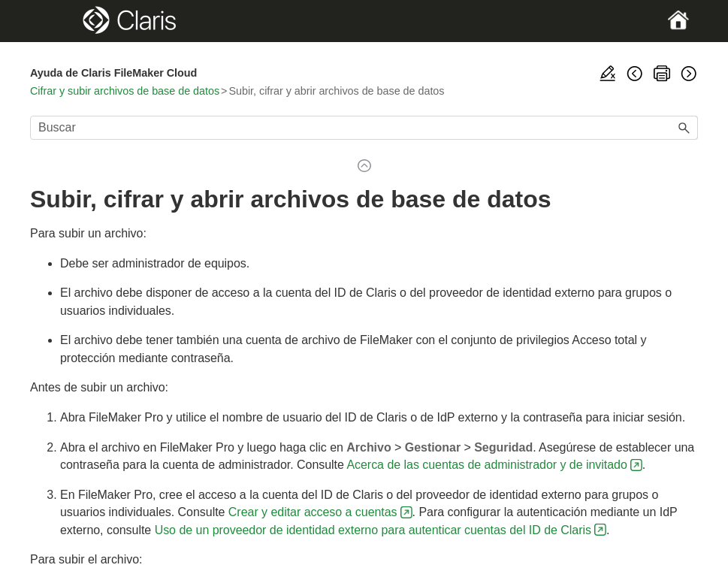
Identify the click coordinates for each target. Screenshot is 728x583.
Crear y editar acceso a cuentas (313, 512)
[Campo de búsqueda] (364, 128)
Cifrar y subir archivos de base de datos (125, 91)
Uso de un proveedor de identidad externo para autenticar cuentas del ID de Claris (373, 530)
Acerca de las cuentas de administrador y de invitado (486, 465)
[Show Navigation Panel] (62, 21)
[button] (684, 128)
